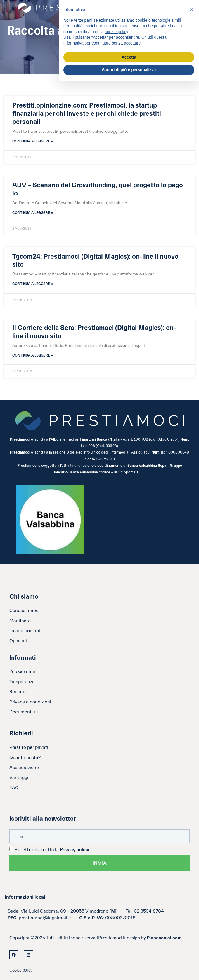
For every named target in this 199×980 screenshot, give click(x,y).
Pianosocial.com (164, 938)
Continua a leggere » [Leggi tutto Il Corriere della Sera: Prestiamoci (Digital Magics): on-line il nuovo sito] (33, 355)
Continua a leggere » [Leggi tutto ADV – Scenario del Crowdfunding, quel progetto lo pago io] (33, 213)
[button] (191, 9)
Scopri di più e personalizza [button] (129, 70)
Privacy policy (75, 850)
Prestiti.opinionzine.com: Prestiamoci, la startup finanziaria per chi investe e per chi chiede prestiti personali (87, 114)
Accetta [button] (129, 57)
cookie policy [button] (116, 32)
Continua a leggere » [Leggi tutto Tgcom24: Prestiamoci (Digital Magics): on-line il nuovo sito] (33, 284)
